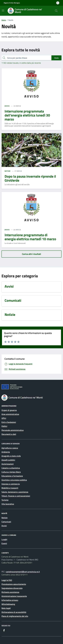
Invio (56, 58)
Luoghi (4, 539)
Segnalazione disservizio (12, 588)
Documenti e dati (9, 434)
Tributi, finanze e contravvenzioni (16, 496)
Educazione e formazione (12, 476)
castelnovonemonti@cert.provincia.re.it (23, 572)
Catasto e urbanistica (11, 468)
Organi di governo (9, 410)
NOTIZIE (8, 171)
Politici (4, 426)
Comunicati (6, 522)
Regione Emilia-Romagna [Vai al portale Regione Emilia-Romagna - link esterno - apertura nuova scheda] (12, 3)
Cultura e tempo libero (11, 472)
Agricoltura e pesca (10, 448)
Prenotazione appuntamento (14, 584)
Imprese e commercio (11, 484)
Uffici (4, 418)
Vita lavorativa (8, 504)
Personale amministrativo (13, 430)
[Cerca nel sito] (56, 11)
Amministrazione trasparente (14, 596)
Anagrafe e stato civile (11, 456)
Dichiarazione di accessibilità (14, 612)
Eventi (4, 543)
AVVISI (7, 106)
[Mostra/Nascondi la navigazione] (3, 10)
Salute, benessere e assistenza (15, 492)
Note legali (6, 608)
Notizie (4, 518)
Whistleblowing (8, 604)
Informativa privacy (10, 600)
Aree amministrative (10, 414)
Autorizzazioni (8, 464)
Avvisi (4, 526)
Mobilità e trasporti (10, 488)
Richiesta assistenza (10, 592)
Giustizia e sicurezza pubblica (14, 480)
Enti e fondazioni (9, 422)
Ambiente (6, 452)
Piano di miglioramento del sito (15, 616)
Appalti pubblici (8, 460)
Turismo (5, 500)
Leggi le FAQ (7, 580)
